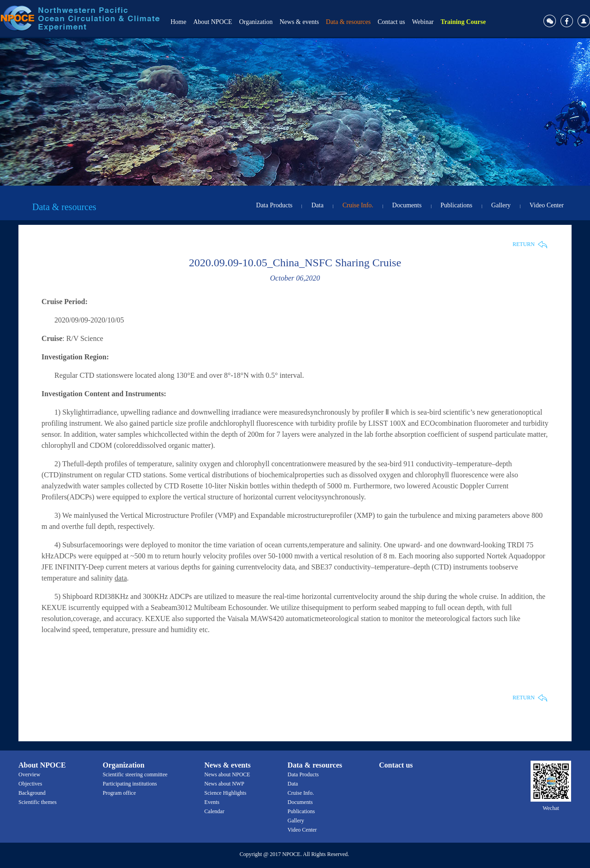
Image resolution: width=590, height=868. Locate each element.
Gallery (501, 205)
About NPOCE (212, 22)
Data (317, 205)
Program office (119, 793)
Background (32, 793)
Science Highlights (225, 793)
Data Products (274, 205)
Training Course (463, 22)
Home (178, 22)
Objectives (30, 784)
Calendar (214, 811)
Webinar (423, 22)
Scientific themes (38, 802)
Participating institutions (130, 784)
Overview (29, 774)
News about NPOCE (227, 774)
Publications (457, 205)
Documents (407, 205)
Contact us (391, 22)
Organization (256, 22)
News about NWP (224, 784)
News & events (299, 22)
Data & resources (348, 22)
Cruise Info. (358, 205)
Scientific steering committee (135, 774)
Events (212, 802)
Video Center (547, 205)
